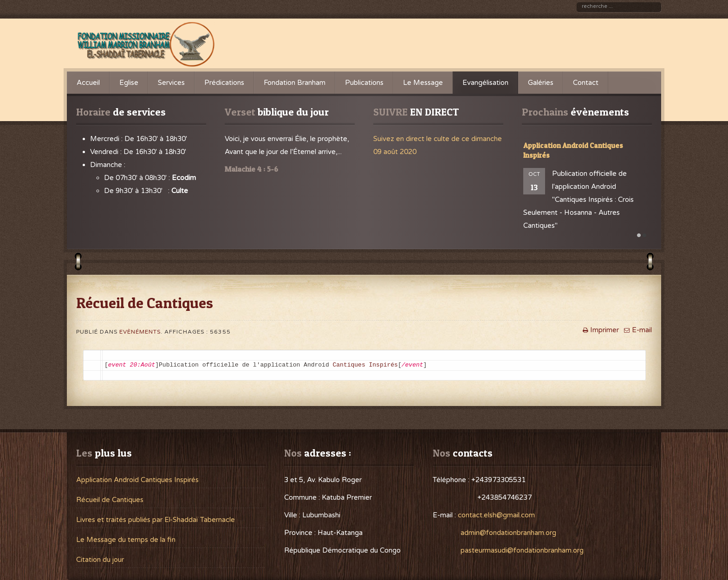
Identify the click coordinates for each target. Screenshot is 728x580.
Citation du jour (100, 560)
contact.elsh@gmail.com (496, 515)
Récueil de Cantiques (110, 500)
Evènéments (140, 332)
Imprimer (600, 330)
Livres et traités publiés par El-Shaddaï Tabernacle (156, 520)
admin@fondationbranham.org (508, 533)
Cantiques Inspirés (365, 365)
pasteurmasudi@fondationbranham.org (522, 550)
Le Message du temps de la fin (126, 540)
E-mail (637, 330)
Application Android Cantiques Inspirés (137, 480)
